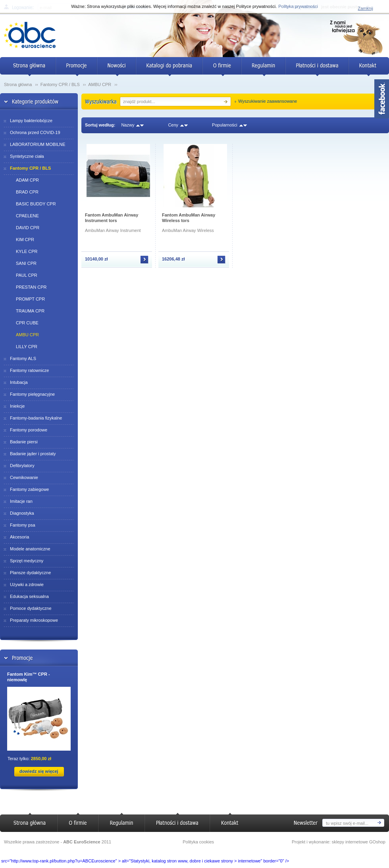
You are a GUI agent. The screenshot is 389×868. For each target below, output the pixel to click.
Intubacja (19, 382)
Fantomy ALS (23, 358)
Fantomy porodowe (29, 430)
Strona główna (18, 84)
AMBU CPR (100, 84)
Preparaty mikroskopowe (34, 620)
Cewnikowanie (24, 477)
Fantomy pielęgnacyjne (32, 394)
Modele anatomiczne (30, 549)
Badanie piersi (24, 442)
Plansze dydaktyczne (30, 573)
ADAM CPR (27, 180)
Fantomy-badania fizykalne (36, 418)
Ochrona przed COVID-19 (35, 132)
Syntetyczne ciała (27, 156)
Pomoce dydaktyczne (31, 608)
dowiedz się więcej (39, 771)
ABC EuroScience (82, 842)
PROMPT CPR (30, 299)
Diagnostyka (22, 513)
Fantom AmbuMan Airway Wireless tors (189, 218)
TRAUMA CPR (30, 311)
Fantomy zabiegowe (29, 489)
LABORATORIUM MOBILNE (38, 144)
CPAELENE (27, 216)
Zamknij (365, 8)
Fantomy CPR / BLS (61, 84)
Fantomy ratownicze (29, 370)
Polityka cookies (198, 842)
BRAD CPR (27, 192)
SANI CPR (26, 263)
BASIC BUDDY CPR (36, 204)
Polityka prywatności (298, 6)
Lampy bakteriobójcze (31, 121)
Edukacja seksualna (29, 596)
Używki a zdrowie (27, 584)
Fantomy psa (23, 525)
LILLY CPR (27, 347)
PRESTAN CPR (31, 287)
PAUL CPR (27, 275)
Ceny (173, 125)
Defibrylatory (22, 466)
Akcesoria (19, 537)
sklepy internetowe (350, 842)
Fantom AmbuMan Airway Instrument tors (112, 218)
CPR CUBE (27, 323)
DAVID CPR (28, 228)
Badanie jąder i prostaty (33, 454)
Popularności (225, 125)
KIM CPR (25, 240)
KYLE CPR (27, 251)
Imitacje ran (21, 501)
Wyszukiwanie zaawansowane (268, 101)
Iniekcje (17, 406)
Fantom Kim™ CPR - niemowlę (29, 677)
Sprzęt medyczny (27, 561)
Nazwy (128, 125)
